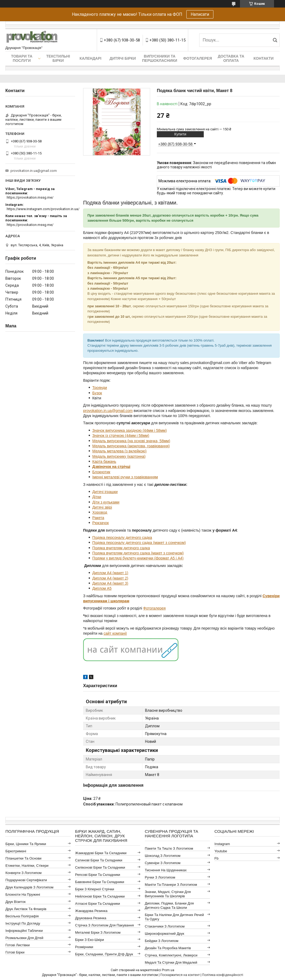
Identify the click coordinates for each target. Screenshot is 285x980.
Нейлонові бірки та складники (100, 896)
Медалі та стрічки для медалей (171, 962)
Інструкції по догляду (23, 923)
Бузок (97, 393)
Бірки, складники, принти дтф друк (104, 954)
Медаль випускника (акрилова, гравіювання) (131, 446)
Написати (200, 14)
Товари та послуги (22, 58)
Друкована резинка (91, 918)
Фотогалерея (197, 58)
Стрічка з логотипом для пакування (104, 925)
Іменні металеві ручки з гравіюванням (125, 477)
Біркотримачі (16, 851)
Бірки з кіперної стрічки (95, 889)
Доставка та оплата (231, 58)
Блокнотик (101, 472)
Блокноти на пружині (23, 894)
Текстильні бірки (58, 58)
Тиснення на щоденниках (166, 870)
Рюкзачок (100, 523)
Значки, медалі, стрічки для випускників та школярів (168, 894)
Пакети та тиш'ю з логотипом (169, 848)
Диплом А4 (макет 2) (110, 578)
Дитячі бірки (123, 58)
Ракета (98, 518)
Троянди (100, 388)
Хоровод (100, 512)
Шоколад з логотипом (163, 856)
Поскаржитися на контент (180, 975)
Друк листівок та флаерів (26, 909)
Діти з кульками (106, 502)
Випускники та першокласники (160, 58)
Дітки (97, 497)
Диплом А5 (102, 588)
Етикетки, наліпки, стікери (27, 866)
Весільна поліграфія (22, 916)
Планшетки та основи (23, 858)
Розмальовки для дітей (24, 938)
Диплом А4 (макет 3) (110, 583)
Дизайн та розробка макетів (168, 948)
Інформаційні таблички (24, 931)
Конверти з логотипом (23, 873)
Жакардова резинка (91, 911)
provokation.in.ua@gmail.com (108, 411)
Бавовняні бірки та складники (100, 882)
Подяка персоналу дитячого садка (122, 538)
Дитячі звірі (102, 507)
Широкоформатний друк (164, 934)
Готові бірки (15, 952)
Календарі (90, 58)
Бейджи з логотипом (162, 941)
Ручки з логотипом (160, 877)
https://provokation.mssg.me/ (30, 197)
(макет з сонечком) (169, 543)
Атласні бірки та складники (97, 904)
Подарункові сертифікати (26, 880)
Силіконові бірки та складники (100, 867)
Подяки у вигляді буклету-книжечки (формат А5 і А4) (138, 558)
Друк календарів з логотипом (29, 887)
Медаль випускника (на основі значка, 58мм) (131, 441)
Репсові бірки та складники (98, 875)
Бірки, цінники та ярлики (26, 844)
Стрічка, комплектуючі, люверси (171, 955)
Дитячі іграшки (105, 492)
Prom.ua (168, 970)
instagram (222, 844)
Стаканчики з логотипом (165, 926)
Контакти (264, 58)
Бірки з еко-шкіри (90, 940)
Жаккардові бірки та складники (101, 853)
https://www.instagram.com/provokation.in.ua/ (43, 209)
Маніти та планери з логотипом (171, 885)
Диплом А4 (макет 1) (110, 573)
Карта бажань (104, 461)
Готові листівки (18, 945)
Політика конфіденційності (223, 975)
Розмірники (84, 947)
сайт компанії (115, 633)
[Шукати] (275, 40)
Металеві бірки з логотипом (98, 932)
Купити (180, 134)
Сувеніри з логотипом (163, 863)
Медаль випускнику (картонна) (119, 456)
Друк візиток (15, 902)
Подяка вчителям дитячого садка (121, 548)
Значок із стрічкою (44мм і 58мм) (121, 436)
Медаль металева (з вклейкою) (119, 451)
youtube (221, 851)
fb (216, 858)
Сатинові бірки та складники (99, 860)
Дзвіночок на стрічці (111, 467)
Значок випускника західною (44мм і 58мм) (129, 430)
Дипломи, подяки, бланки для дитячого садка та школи (169, 905)
